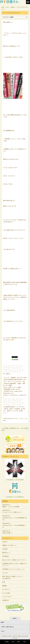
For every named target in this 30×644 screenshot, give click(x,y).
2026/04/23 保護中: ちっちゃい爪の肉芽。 (11, 505)
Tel (13, 642)
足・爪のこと (6, 589)
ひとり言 (5, 572)
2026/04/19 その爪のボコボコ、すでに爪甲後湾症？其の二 (14, 517)
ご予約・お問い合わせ (7, 626)
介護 (4, 582)
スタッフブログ (7, 596)
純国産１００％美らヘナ (9, 545)
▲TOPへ (15, 618)
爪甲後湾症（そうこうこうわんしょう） (14, 569)
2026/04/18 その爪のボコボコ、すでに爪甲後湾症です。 (14, 525)
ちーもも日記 (6, 592)
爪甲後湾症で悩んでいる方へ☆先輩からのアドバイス (14, 564)
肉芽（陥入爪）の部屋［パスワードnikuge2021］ (13, 577)
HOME (3, 7)
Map (19, 642)
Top (24, 642)
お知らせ (5, 541)
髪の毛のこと (6, 552)
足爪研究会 (6, 556)
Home (7, 642)
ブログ (7, 7)
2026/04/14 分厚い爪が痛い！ (7, 531)
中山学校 (6, 548)
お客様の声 (6, 600)
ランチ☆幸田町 (24, 428)
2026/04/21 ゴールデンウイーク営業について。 (13, 511)
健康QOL (13, 7)
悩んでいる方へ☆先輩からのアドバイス (14, 559)
